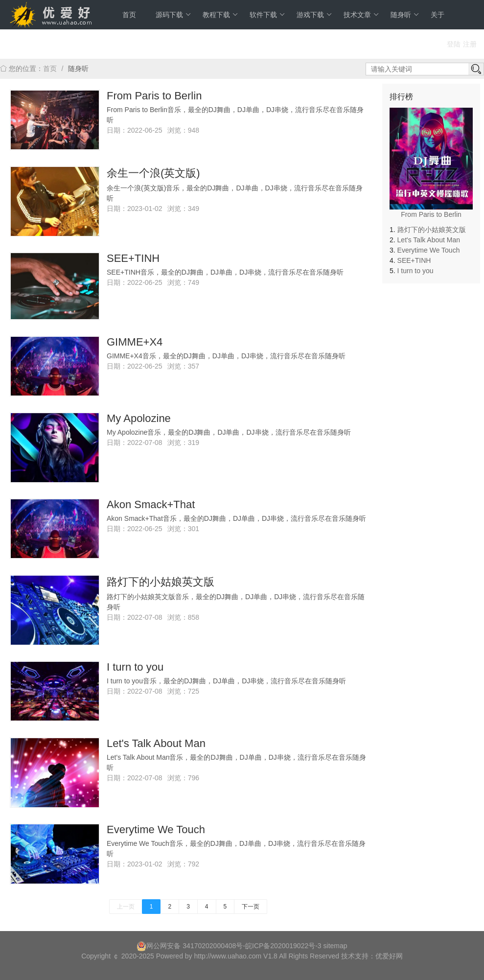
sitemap (335, 946)
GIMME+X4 (135, 342)
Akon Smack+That (151, 504)
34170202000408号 (213, 946)
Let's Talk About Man (156, 743)
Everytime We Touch (156, 829)
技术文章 (361, 15)
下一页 (251, 907)
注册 (470, 44)
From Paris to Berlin (154, 96)
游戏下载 (314, 15)
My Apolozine (139, 418)
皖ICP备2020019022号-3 (283, 946)
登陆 (454, 44)
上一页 (126, 907)
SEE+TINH (133, 258)
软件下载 (267, 15)
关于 (438, 15)
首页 (129, 15)
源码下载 (173, 15)
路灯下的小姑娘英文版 (161, 582)
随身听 (405, 15)
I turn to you (135, 667)
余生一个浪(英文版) (153, 173)
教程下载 (220, 15)
